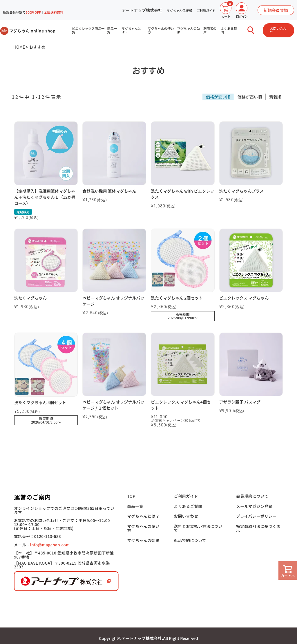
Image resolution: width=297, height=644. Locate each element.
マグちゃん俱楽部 (179, 10)
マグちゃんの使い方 (161, 30)
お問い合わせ (278, 30)
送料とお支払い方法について (199, 528)
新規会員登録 (276, 10)
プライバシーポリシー (256, 516)
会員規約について (252, 496)
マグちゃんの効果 (189, 30)
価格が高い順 (250, 97)
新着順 (275, 97)
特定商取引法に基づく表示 (258, 528)
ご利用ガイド (206, 10)
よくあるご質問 (189, 506)
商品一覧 (112, 30)
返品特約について (191, 540)
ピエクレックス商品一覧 (88, 30)
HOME (19, 47)
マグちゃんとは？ (131, 30)
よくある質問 (229, 30)
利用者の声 (210, 30)
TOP (133, 496)
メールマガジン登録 (254, 506)
